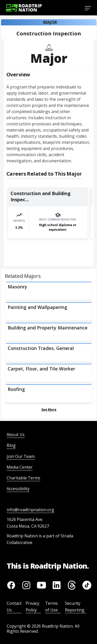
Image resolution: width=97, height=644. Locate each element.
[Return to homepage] (24, 8)
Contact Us (14, 607)
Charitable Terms (23, 478)
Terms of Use (51, 607)
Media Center (20, 467)
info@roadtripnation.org (30, 510)
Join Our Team (21, 456)
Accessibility (18, 489)
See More (49, 410)
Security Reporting (75, 607)
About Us (16, 435)
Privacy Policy (32, 607)
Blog (11, 445)
